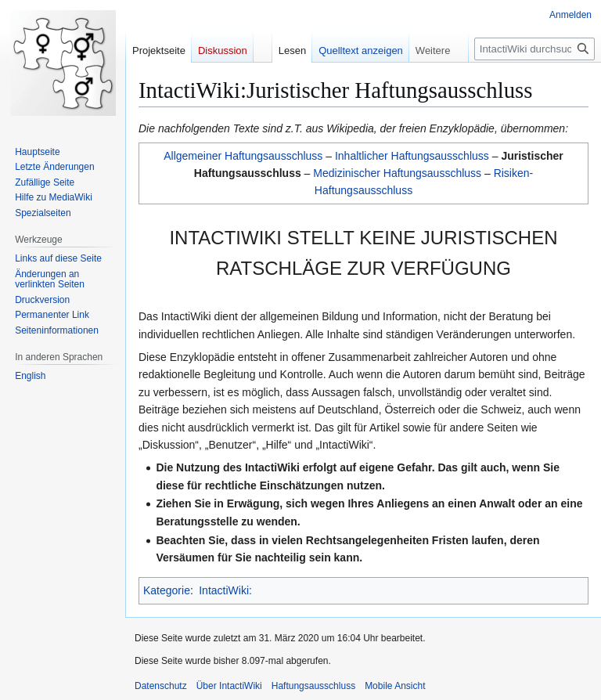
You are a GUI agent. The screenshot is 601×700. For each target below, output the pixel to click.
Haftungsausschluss (313, 686)
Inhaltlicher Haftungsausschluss (412, 156)
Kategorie (167, 590)
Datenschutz (161, 686)
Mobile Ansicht (395, 686)
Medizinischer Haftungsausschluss (397, 173)
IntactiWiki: (225, 590)
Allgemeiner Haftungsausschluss (243, 156)
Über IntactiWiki (229, 686)
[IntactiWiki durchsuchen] (534, 49)
